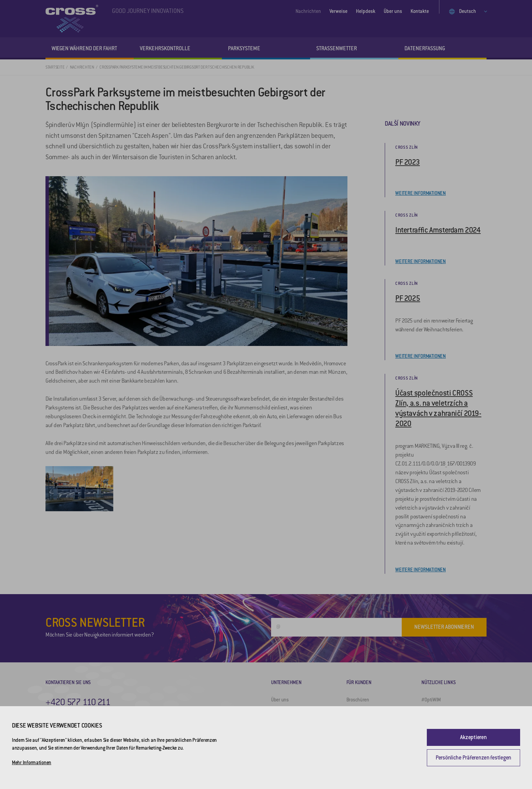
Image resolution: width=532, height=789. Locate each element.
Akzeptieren (473, 737)
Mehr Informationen (32, 763)
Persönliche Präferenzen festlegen (473, 758)
